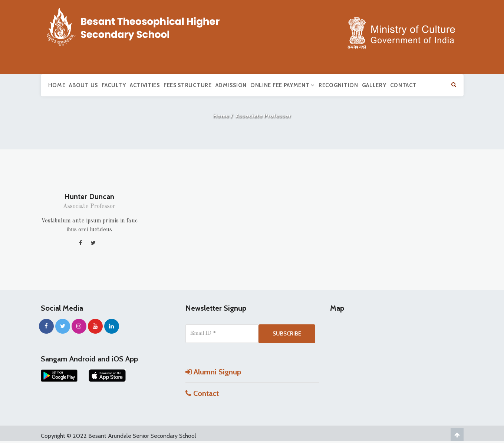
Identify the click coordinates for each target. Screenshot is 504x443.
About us (83, 85)
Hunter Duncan (89, 196)
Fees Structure (188, 85)
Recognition (338, 85)
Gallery (374, 85)
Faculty (114, 85)
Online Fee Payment (283, 85)
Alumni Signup (213, 372)
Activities (145, 85)
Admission (231, 85)
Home (57, 85)
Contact (403, 85)
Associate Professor (89, 206)
